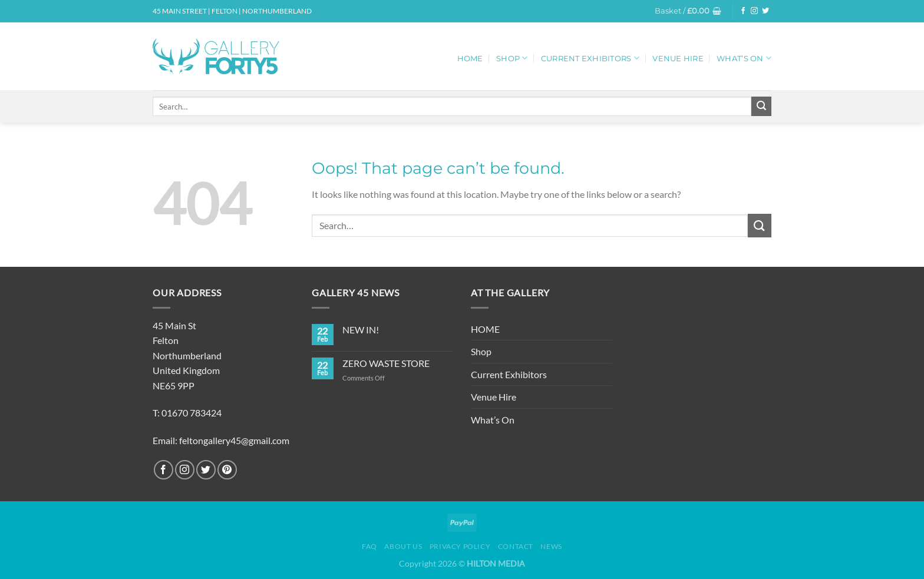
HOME (470, 59)
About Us (403, 546)
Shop (512, 58)
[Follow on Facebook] (743, 11)
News (551, 546)
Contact (516, 546)
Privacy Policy (460, 546)
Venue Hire (678, 59)
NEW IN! (361, 330)
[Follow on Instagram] (754, 11)
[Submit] (761, 107)
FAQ (369, 546)
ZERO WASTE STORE (386, 363)
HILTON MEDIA (496, 563)
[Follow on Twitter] (765, 11)
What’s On (744, 58)
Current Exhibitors (590, 58)
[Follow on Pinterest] (227, 470)
